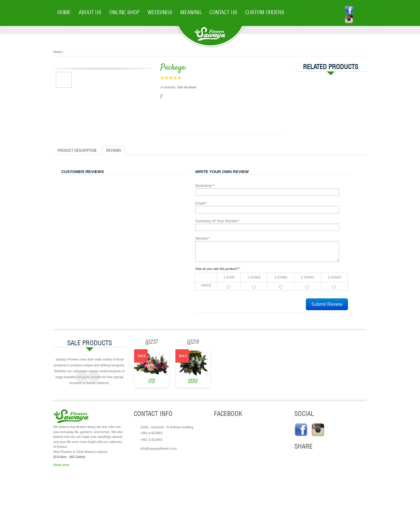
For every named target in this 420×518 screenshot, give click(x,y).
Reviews (114, 151)
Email (200, 203)
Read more (61, 494)
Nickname (204, 186)
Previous (82, 399)
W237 (171, 342)
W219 (250, 342)
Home (58, 52)
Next (94, 399)
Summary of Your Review (216, 221)
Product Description (77, 151)
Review (201, 238)
